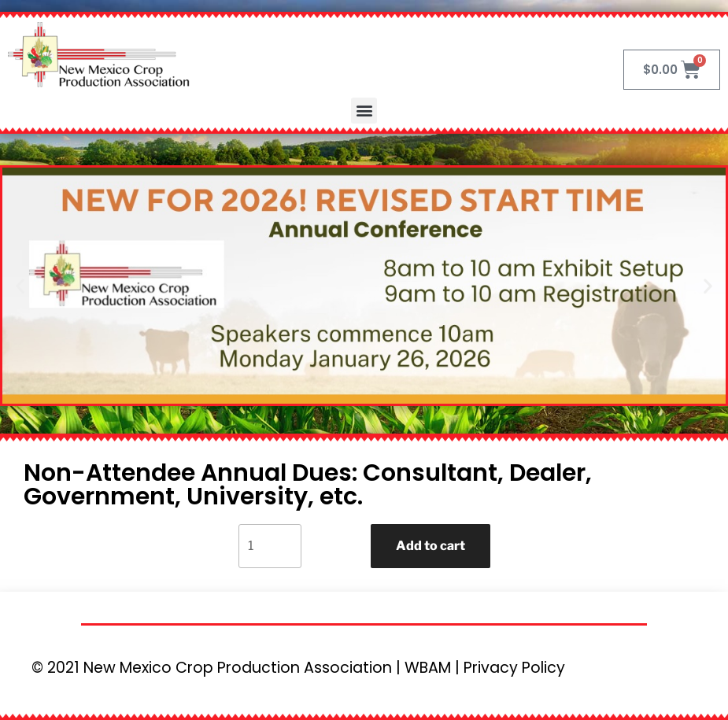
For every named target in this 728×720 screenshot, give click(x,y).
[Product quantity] (270, 546)
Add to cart (431, 546)
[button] (364, 111)
